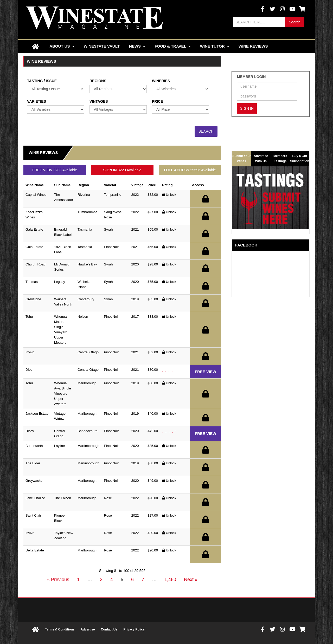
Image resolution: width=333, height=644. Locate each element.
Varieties (37, 101)
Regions (98, 81)
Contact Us (109, 629)
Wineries (161, 81)
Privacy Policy (134, 629)
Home (35, 46)
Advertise (88, 629)
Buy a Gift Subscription (300, 158)
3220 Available (122, 170)
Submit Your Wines (241, 159)
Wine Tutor (215, 46)
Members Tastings (280, 158)
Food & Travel (172, 46)
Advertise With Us (261, 158)
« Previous (58, 580)
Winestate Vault (102, 46)
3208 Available (55, 170)
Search (294, 22)
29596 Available (190, 170)
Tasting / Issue (42, 81)
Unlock (169, 195)
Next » (191, 580)
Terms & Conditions (60, 629)
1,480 (170, 580)
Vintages (99, 101)
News (137, 46)
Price (158, 101)
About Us (62, 46)
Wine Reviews (253, 46)
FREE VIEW (206, 372)
